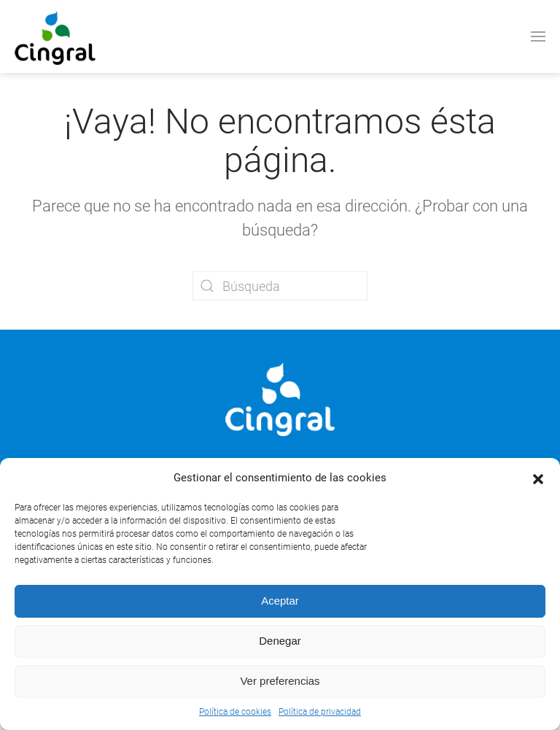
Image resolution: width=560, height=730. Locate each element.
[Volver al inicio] (55, 36)
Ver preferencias (280, 681)
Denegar (280, 641)
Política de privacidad (320, 712)
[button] (538, 478)
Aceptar (280, 601)
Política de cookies (235, 712)
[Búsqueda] (280, 286)
